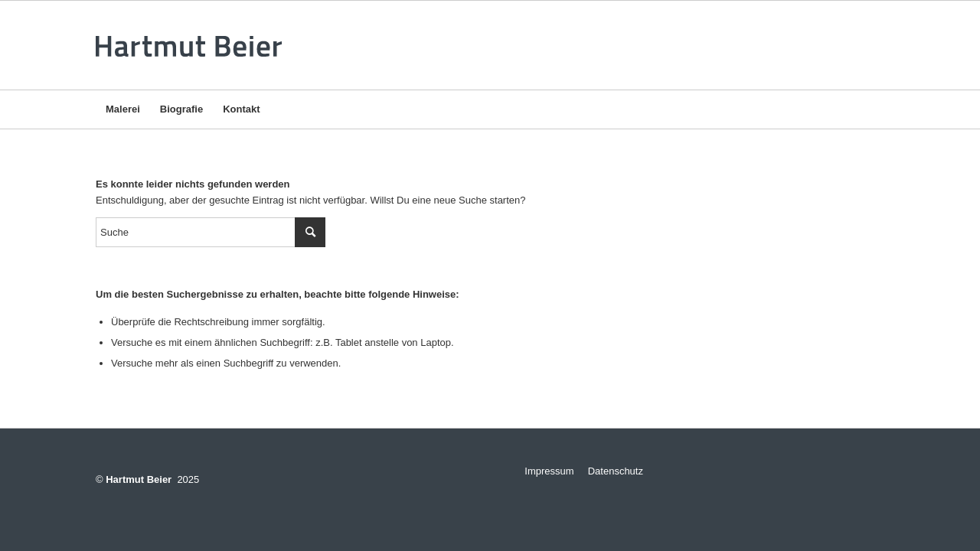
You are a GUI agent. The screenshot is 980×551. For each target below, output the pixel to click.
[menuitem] (123, 109)
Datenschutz (616, 471)
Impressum (544, 471)
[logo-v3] (194, 45)
